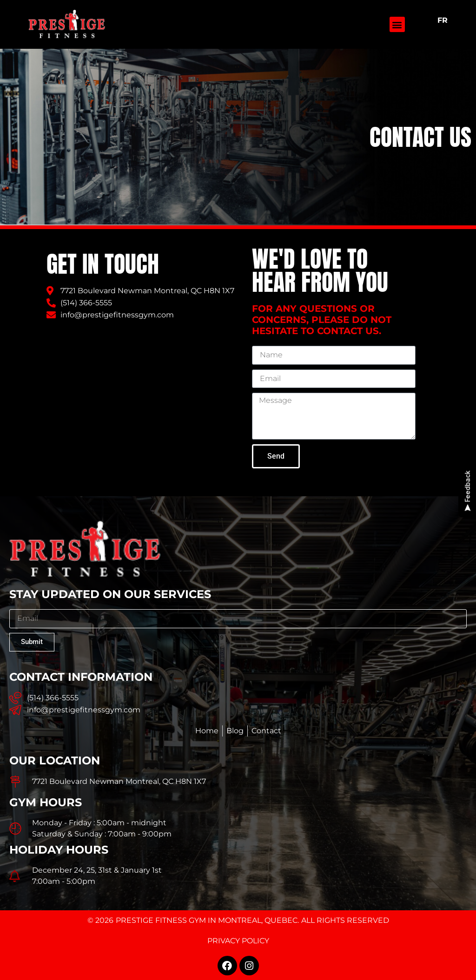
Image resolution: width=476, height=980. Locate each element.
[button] (397, 24)
